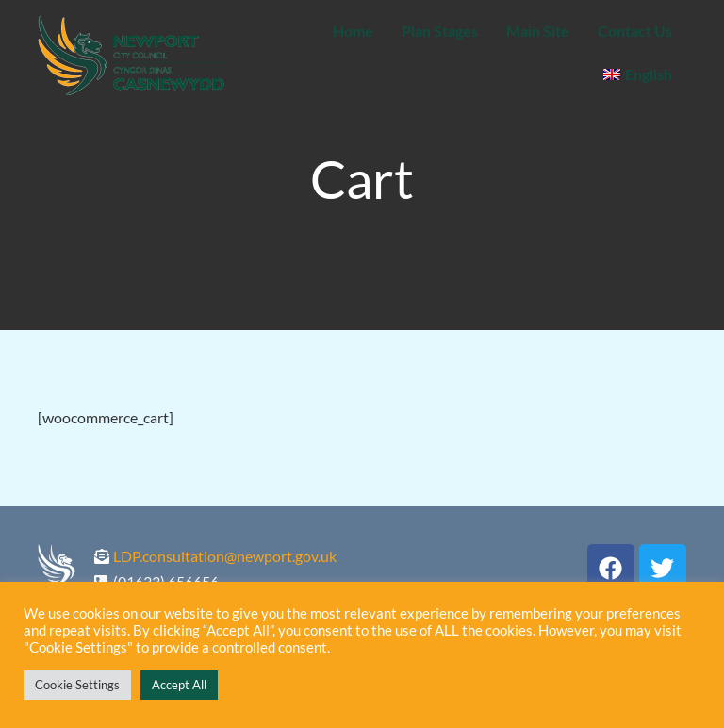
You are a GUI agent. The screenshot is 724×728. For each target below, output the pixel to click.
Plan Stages (440, 31)
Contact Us (635, 31)
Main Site (538, 31)
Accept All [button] (179, 685)
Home (353, 31)
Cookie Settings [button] (77, 685)
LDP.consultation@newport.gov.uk (225, 556)
